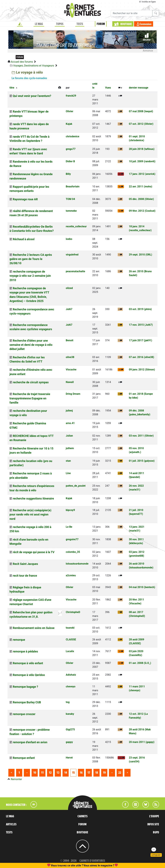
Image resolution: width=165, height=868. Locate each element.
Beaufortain (73, 186)
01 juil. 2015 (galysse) (142, 461)
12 (50, 773)
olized (69, 288)
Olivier (69, 111)
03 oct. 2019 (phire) (140, 309)
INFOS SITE (153, 824)
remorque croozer (24, 714)
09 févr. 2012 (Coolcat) (142, 211)
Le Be (69, 527)
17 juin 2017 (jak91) (141, 340)
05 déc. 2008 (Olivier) (141, 199)
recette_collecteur (76, 226)
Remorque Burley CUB (27, 702)
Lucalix (70, 651)
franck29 (71, 96)
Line (68, 473)
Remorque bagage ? (25, 687)
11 (42, 773)
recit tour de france (25, 576)
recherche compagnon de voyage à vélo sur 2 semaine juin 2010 (30, 276)
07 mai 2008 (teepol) (141, 111)
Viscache (71, 370)
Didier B (70, 161)
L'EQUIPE (154, 816)
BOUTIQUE (126, 24)
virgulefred (72, 255)
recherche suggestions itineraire (33, 499)
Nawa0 (70, 382)
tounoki (70, 628)
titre (12, 88)
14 (66, 773)
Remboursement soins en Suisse (34, 628)
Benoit (70, 340)
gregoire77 (72, 539)
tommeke (71, 211)
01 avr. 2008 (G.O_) (140, 663)
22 (120, 773)
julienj (69, 411)
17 (89, 773)
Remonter (16, 779)
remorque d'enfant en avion (30, 742)
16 (81, 773)
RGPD (156, 832)
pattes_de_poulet (76, 486)
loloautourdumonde (77, 564)
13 (58, 773)
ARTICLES (11, 824)
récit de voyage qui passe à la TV (34, 552)
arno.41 (70, 423)
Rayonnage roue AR (25, 199)
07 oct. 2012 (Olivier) (141, 124)
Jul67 (69, 309)
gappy (69, 742)
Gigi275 (70, 729)
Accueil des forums (22, 62)
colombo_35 (73, 552)
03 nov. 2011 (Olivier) (141, 436)
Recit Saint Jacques (25, 564)
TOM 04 (70, 199)
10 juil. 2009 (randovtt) (142, 161)
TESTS (80, 24)
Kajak (69, 124)
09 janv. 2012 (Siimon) (142, 370)
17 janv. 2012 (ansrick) (142, 174)
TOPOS (60, 24)
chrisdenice (72, 136)
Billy (68, 174)
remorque (19, 640)
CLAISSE (71, 639)
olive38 (70, 357)
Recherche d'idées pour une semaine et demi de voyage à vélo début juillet (31, 345)
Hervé (69, 758)
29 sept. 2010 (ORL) (141, 255)
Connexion (146, 24)
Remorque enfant (24, 758)
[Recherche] (132, 13)
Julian (69, 436)
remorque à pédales (25, 651)
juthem (70, 448)
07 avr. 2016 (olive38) (142, 357)
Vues (108, 88)
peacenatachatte (75, 271)
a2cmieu (71, 575)
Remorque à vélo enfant (28, 663)
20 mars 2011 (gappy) (142, 742)
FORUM (101, 24)
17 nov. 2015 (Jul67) (141, 325)
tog (68, 702)
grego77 (71, 149)
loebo (69, 239)
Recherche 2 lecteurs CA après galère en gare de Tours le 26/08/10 (31, 259)
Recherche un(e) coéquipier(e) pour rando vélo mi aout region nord (30, 515)
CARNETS (82, 816)
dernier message (139, 88)
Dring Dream (73, 394)
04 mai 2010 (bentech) (142, 587)
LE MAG (39, 24)
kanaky (70, 714)
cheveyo (70, 686)
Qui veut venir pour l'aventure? (32, 96)
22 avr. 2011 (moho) (141, 186)
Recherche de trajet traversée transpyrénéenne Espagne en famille (30, 398)
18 (97, 773)
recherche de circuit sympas (31, 382)
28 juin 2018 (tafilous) (142, 149)
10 (35, 773)
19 (104, 773)
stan (68, 461)
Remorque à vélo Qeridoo (29, 675)
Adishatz (71, 675)
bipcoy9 (70, 510)
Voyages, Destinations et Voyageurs (34, 66)
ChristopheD (73, 612)
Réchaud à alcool (24, 239)
